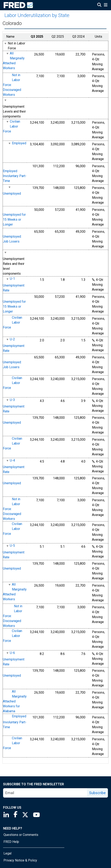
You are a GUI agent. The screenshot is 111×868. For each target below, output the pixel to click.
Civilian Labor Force (11, 126)
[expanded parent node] (5, 43)
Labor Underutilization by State (37, 15)
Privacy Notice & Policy (20, 860)
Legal (7, 853)
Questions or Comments (21, 835)
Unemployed (12, 194)
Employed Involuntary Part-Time (15, 176)
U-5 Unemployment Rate (14, 551)
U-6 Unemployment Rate (14, 659)
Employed (19, 143)
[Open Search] (99, 5)
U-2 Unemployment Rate (14, 345)
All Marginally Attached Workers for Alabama (15, 701)
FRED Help (11, 842)
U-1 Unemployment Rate (14, 285)
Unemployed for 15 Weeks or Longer (14, 220)
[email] (45, 793)
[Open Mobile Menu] (106, 5)
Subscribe (97, 793)
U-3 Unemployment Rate (14, 406)
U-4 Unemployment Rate (14, 466)
